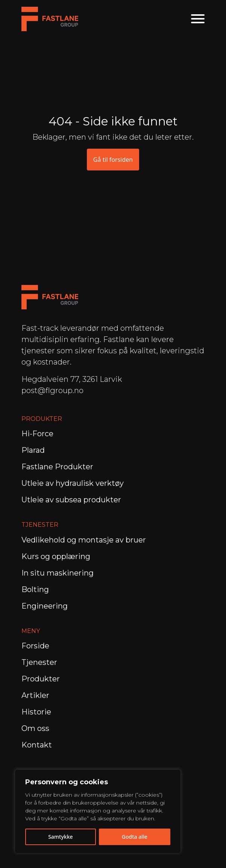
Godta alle (135, 837)
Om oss (35, 728)
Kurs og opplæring (57, 556)
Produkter (41, 679)
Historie (36, 712)
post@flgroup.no (52, 390)
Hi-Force (37, 434)
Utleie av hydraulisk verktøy (73, 483)
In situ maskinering (58, 573)
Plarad (33, 450)
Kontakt (37, 745)
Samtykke (60, 837)
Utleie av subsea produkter (71, 500)
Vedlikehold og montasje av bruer (84, 540)
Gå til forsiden (113, 160)
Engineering (46, 606)
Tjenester (39, 662)
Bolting (36, 589)
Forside (35, 646)
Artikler (35, 695)
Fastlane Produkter (57, 467)
